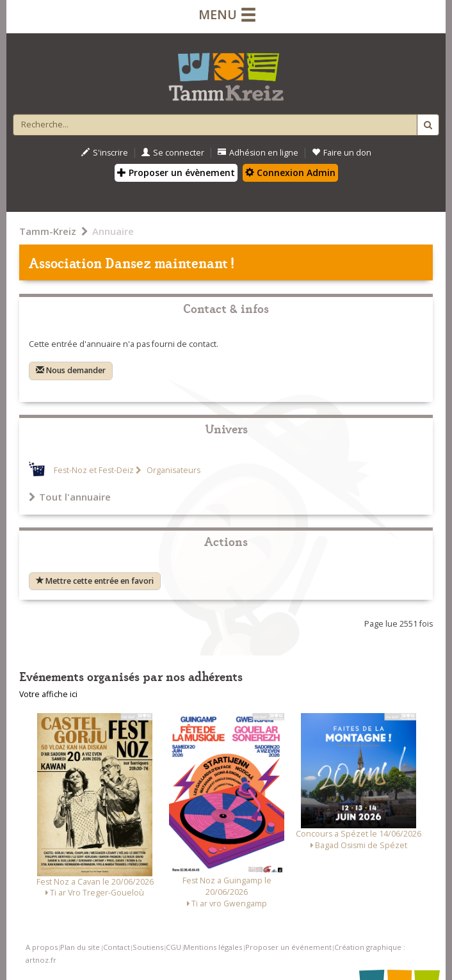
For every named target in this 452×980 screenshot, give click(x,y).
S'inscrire (105, 153)
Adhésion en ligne (258, 153)
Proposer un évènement (176, 173)
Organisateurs (173, 470)
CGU (174, 947)
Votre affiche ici (48, 694)
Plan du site (80, 947)
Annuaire (113, 231)
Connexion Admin (290, 173)
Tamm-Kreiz (48, 231)
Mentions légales (213, 947)
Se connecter (173, 153)
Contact (117, 947)
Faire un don (342, 153)
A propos (42, 947)
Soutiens (148, 947)
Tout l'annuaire (70, 497)
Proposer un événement (288, 947)
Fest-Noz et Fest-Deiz (94, 470)
